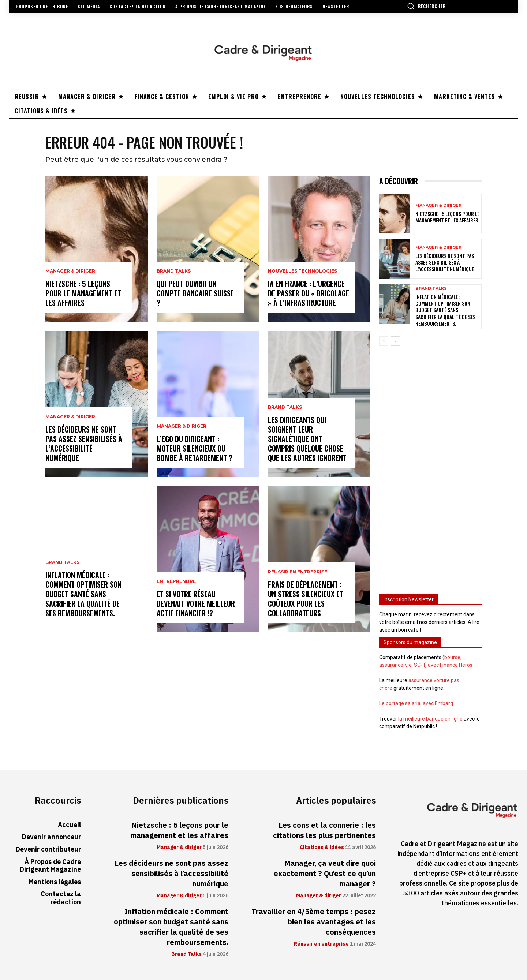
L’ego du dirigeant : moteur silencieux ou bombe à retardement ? (195, 449)
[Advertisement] (430, 467)
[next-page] (395, 341)
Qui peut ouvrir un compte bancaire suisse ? (195, 293)
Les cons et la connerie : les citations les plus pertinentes (324, 831)
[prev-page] (384, 341)
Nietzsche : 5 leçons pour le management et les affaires (83, 293)
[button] (426, 6)
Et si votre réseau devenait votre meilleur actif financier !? (196, 604)
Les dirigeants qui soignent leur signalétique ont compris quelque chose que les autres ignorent (307, 439)
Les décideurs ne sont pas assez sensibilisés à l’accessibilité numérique (84, 444)
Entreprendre (176, 582)
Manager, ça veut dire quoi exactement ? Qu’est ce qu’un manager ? (325, 874)
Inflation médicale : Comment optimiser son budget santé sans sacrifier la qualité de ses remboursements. (83, 594)
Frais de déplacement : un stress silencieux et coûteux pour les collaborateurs (306, 599)
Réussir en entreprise (298, 572)
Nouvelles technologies (302, 272)
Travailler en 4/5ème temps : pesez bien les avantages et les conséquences (314, 922)
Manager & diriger (70, 272)
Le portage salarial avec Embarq (416, 704)
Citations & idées (322, 848)
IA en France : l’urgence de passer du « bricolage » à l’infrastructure (309, 293)
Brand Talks (62, 563)
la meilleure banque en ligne (430, 719)
